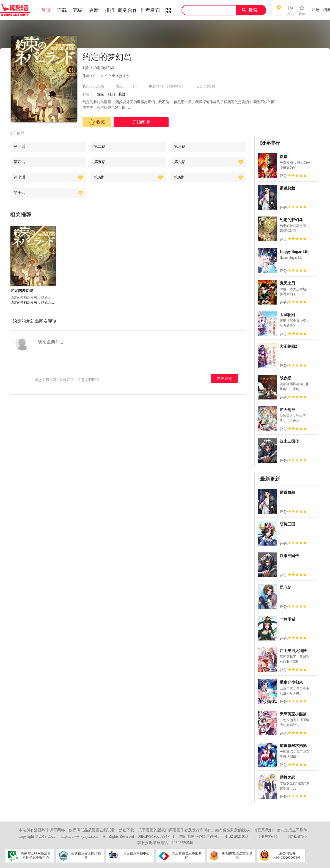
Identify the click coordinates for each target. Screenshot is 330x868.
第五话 (100, 162)
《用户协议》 (268, 836)
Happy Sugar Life (294, 252)
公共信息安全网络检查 (86, 855)
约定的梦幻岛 (291, 220)
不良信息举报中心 (136, 853)
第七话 (20, 177)
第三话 (180, 147)
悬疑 (122, 94)
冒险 (100, 94)
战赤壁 (285, 378)
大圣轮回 (287, 315)
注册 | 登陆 (321, 10)
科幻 (111, 94)
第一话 (20, 147)
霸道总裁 (287, 188)
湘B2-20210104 (237, 836)
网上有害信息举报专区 (187, 855)
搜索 (253, 10)
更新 (94, 10)
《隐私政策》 (297, 836)
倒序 (21, 133)
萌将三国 (287, 524)
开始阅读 (141, 122)
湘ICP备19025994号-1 (156, 836)
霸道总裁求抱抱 (293, 746)
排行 (110, 10)
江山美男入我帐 (293, 651)
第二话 (100, 147)
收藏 (97, 122)
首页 (46, 10)
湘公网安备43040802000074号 (287, 855)
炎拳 (284, 157)
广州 (133, 86)
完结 (78, 10)
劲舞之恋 (287, 777)
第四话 (20, 162)
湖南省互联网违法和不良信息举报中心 (36, 855)
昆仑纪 (285, 588)
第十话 (20, 193)
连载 (62, 10)
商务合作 (128, 10)
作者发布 (150, 10)
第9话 (179, 177)
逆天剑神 (287, 410)
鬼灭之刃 (287, 283)
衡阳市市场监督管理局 (237, 855)
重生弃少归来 (291, 682)
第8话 (99, 177)
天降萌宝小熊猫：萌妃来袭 (303, 714)
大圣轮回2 (288, 347)
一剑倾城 (287, 619)
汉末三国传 (289, 441)
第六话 (180, 162)
